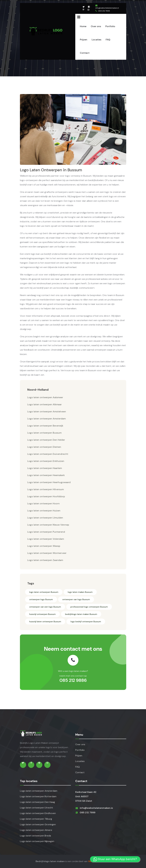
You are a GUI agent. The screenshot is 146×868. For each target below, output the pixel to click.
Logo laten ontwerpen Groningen (38, 824)
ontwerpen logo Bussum (41, 599)
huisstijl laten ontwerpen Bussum (45, 622)
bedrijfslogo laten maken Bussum (81, 614)
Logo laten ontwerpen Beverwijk (45, 426)
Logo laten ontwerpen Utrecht (36, 808)
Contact (85, 53)
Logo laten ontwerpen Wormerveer (47, 553)
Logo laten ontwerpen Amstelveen (47, 412)
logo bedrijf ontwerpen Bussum (86, 622)
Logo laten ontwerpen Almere (36, 830)
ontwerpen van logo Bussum (76, 599)
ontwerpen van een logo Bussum (45, 607)
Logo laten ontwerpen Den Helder (46, 440)
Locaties (96, 40)
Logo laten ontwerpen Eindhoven (38, 813)
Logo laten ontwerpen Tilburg (36, 819)
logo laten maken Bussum (80, 592)
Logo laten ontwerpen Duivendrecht (48, 454)
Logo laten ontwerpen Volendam (46, 539)
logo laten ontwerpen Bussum (44, 592)
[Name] (79, 17)
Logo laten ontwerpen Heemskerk (46, 475)
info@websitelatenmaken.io (96, 808)
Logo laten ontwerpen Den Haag (37, 802)
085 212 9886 (73, 680)
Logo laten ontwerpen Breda (35, 836)
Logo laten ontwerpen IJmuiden (45, 518)
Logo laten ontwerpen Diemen (44, 447)
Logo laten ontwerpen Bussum (44, 433)
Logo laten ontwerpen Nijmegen (37, 841)
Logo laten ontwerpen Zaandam (45, 560)
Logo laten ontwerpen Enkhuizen (46, 461)
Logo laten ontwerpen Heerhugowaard (49, 482)
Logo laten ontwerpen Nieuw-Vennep (48, 525)
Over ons (96, 26)
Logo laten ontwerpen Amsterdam (47, 419)
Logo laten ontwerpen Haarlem (45, 468)
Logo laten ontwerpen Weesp (44, 546)
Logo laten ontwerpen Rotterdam (38, 796)
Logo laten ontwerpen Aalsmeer (45, 397)
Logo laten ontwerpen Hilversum (46, 489)
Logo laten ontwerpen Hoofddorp (46, 496)
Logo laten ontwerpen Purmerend (46, 532)
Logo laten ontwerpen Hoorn (43, 504)
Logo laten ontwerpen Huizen (44, 511)
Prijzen (84, 40)
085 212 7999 (104, 11)
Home (83, 26)
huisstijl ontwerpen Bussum (42, 614)
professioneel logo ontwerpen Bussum (89, 607)
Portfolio (110, 26)
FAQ (108, 40)
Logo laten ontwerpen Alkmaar (45, 404)
